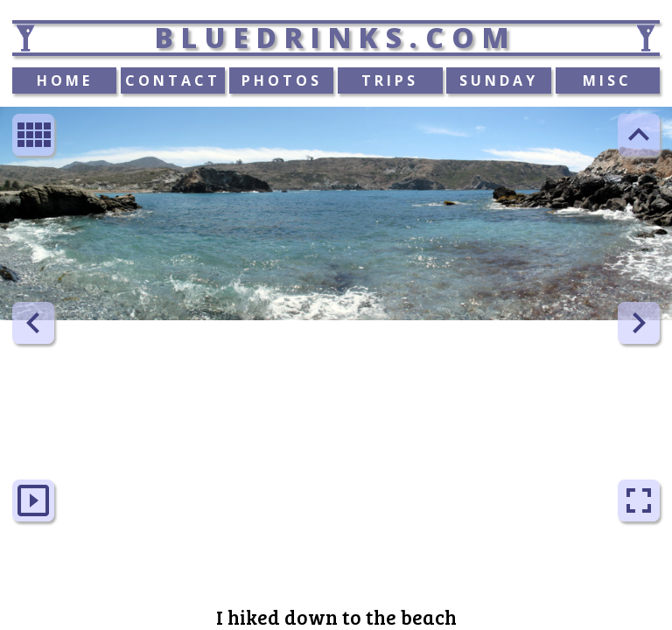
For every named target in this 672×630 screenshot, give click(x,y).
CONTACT (173, 80)
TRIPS (390, 80)
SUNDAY (499, 80)
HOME (65, 80)
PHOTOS (282, 80)
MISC (607, 80)
